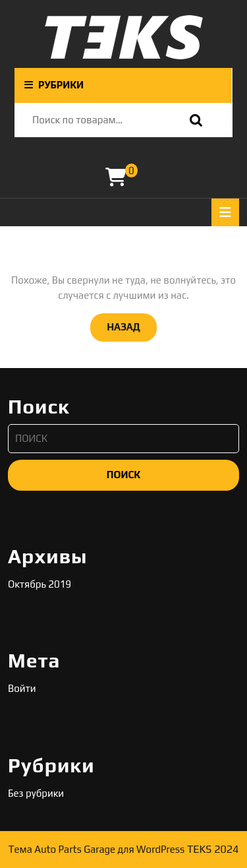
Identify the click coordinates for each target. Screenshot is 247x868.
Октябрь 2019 (40, 584)
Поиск (193, 120)
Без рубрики (36, 793)
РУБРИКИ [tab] (54, 85)
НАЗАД (132, 326)
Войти (22, 688)
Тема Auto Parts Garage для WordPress (97, 849)
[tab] (225, 212)
